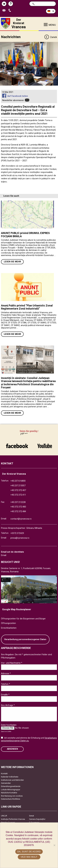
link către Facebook (17, 446)
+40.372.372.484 (18, 511)
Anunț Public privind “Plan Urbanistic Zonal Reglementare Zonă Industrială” (27, 307)
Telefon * (6, 684)
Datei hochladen (9, 725)
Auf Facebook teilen (18, 96)
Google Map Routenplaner (17, 609)
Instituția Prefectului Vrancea (13, 819)
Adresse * (6, 673)
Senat (31, 816)
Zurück (51, 37)
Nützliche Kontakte (9, 793)
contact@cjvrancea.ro (21, 519)
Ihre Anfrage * (8, 705)
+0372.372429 (17, 533)
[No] (54, 845)
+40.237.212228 (18, 502)
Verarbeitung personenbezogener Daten (25, 639)
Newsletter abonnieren (13, 100)
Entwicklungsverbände (11, 786)
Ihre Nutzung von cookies (12, 796)
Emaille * (5, 695)
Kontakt (4, 774)
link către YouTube (45, 446)
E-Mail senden (5, 11)
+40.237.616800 (18, 481)
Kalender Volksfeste (10, 777)
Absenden (12, 749)
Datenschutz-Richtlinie (10, 799)
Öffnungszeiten (8, 623)
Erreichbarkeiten (9, 628)
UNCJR (4, 816)
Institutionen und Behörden (12, 780)
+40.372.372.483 (18, 507)
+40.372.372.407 (18, 490)
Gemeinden (6, 783)
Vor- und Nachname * (12, 663)
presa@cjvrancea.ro (20, 538)
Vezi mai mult (29, 857)
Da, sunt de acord (29, 852)
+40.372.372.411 (18, 495)
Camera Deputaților (37, 819)
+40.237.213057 (18, 486)
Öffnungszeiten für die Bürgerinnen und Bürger (23, 619)
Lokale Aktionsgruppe (10, 790)
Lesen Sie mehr (12, 262)
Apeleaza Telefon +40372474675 (10, 11)
